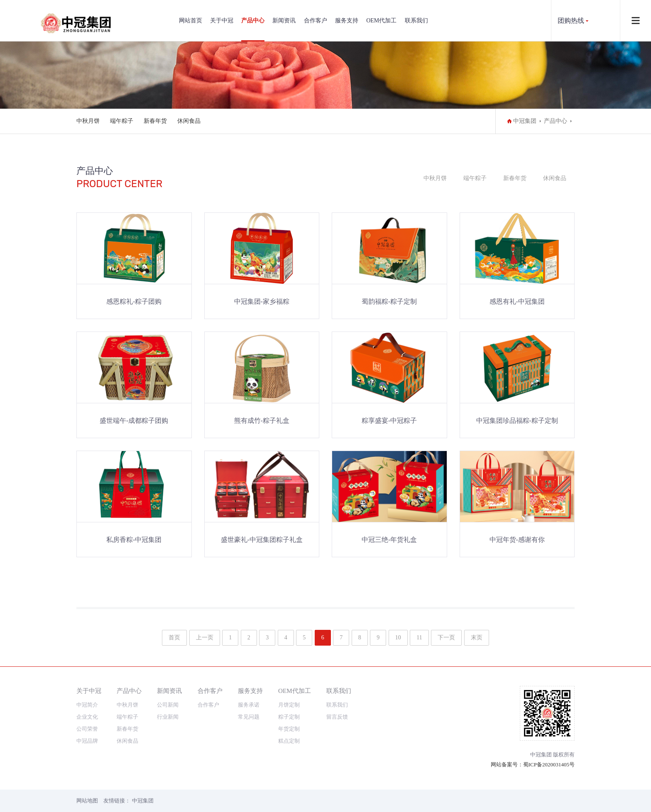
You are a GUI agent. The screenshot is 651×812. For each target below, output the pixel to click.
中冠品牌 (87, 741)
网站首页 (191, 21)
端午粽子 (122, 121)
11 (419, 638)
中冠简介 (87, 705)
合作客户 (316, 21)
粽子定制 (289, 717)
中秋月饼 (88, 121)
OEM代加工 (381, 21)
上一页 (205, 638)
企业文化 (87, 717)
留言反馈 (337, 717)
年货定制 (289, 729)
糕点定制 (289, 741)
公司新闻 (168, 705)
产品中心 (253, 21)
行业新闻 (168, 717)
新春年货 (155, 121)
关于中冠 (222, 21)
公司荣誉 (87, 729)
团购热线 (571, 21)
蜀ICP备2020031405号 (549, 764)
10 (398, 638)
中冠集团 (525, 121)
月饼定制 (289, 705)
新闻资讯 (284, 21)
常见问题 (249, 717)
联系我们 (416, 21)
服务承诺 (249, 705)
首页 (174, 638)
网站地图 (87, 801)
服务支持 (347, 21)
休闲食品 (189, 121)
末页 (477, 638)
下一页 (446, 638)
